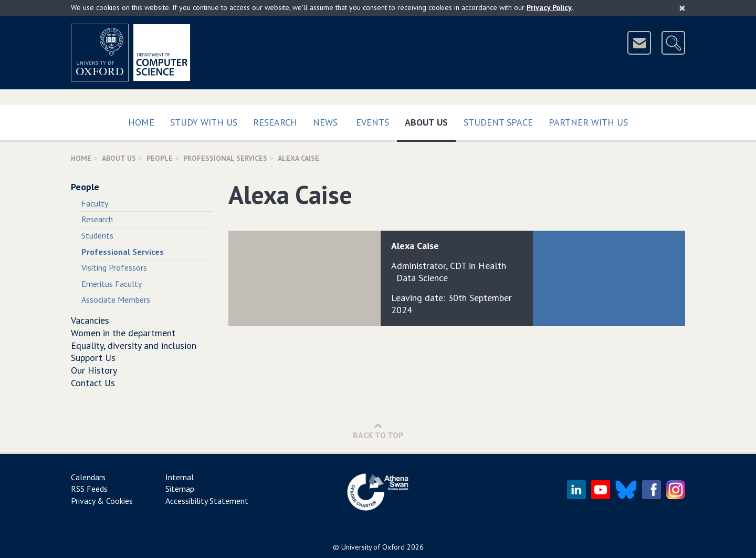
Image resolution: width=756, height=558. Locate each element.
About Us (430, 120)
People (160, 158)
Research (275, 122)
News (325, 122)
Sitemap (180, 489)
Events (372, 122)
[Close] (682, 8)
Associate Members (116, 299)
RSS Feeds (89, 489)
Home (141, 122)
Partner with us (588, 122)
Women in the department (123, 333)
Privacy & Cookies (102, 501)
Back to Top (378, 431)
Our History (94, 370)
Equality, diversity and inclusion (134, 345)
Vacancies (90, 320)
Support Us (93, 358)
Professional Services (225, 158)
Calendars (88, 477)
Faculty (95, 203)
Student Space (498, 122)
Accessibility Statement (207, 501)
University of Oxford (373, 547)
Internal (180, 477)
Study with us (204, 122)
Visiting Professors (114, 267)
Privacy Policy (549, 7)
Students (97, 235)
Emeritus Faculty (112, 284)
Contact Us (93, 383)
